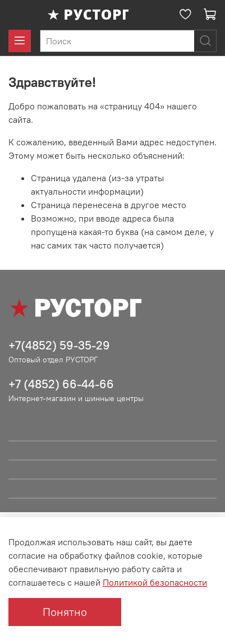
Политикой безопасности (155, 582)
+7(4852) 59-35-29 (59, 345)
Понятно (65, 612)
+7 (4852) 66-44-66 (61, 384)
